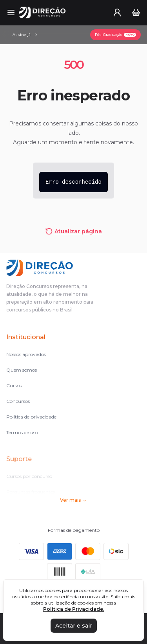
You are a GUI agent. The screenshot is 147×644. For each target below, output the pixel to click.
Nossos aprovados (26, 354)
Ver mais (73, 500)
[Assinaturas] (25, 35)
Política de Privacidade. (74, 609)
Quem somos (22, 370)
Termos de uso (22, 432)
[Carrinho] (136, 13)
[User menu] (117, 13)
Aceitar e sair (74, 626)
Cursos (14, 386)
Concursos (18, 401)
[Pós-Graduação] (115, 35)
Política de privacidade (31, 417)
